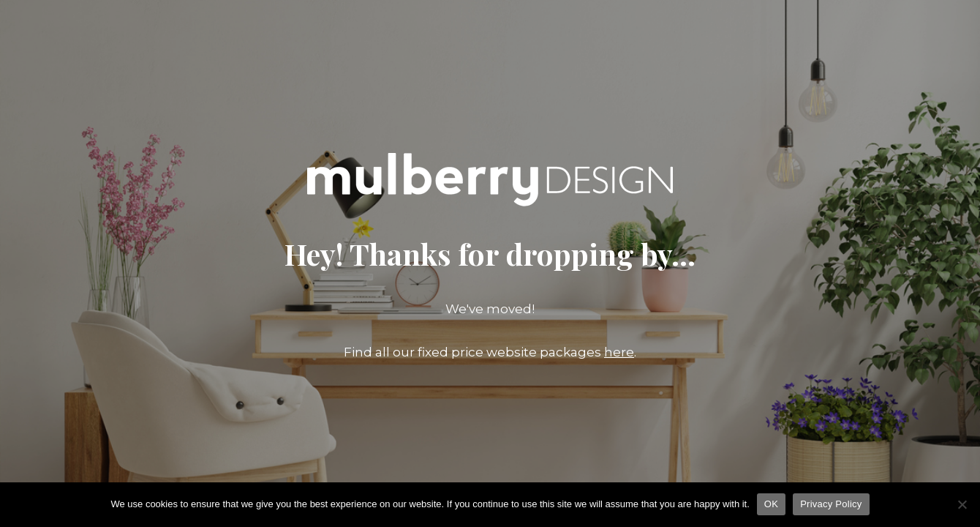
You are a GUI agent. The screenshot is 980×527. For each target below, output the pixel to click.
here (619, 352)
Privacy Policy (831, 504)
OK (771, 504)
